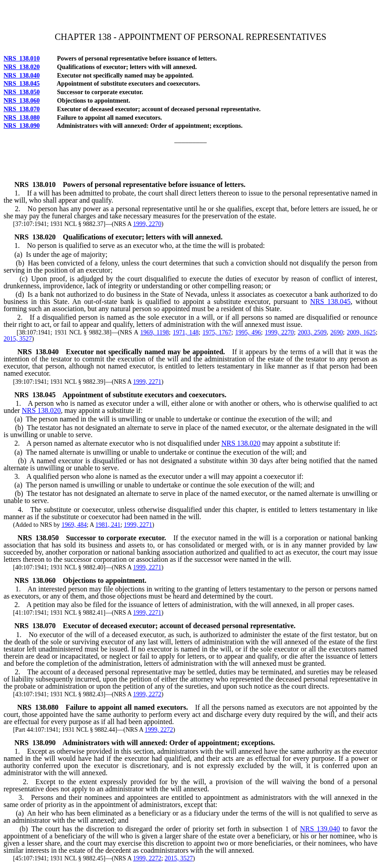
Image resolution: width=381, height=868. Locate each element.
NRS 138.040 (22, 76)
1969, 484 (74, 525)
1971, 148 (186, 332)
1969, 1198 (155, 332)
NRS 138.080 (22, 118)
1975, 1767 (217, 332)
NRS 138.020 (22, 67)
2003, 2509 (312, 332)
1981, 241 (108, 525)
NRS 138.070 (22, 109)
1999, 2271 (147, 382)
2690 (337, 332)
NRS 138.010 (22, 59)
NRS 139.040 (320, 829)
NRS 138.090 (22, 126)
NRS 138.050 (22, 92)
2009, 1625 (361, 332)
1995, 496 (248, 332)
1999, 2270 (147, 224)
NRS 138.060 (22, 101)
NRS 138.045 (22, 84)
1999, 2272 (147, 694)
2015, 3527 (18, 339)
